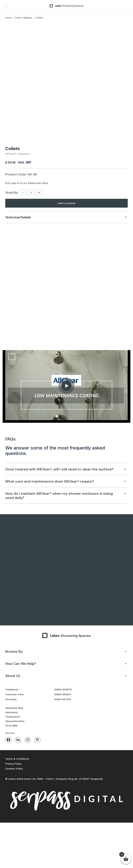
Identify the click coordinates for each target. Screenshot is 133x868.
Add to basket (67, 203)
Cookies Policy (14, 802)
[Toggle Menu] (6, 6)
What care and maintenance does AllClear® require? (50, 481)
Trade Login (127, 6)
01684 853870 (63, 722)
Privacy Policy (13, 797)
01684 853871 (63, 727)
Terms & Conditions (17, 792)
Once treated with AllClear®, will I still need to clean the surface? (59, 469)
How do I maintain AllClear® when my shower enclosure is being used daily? (59, 495)
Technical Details (18, 217)
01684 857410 (63, 732)
